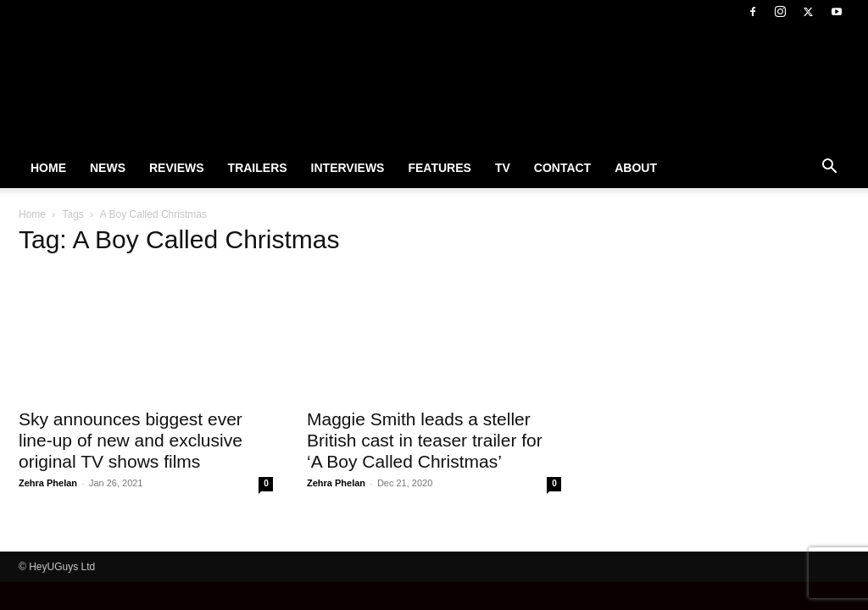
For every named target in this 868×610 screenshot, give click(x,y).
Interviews (348, 168)
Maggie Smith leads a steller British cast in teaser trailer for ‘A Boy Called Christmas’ (425, 440)
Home (48, 168)
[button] (829, 169)
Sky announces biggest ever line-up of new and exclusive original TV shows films (131, 440)
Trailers (258, 168)
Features (439, 168)
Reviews (177, 168)
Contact (562, 168)
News (108, 168)
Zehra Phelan (48, 483)
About (636, 168)
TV (503, 168)
